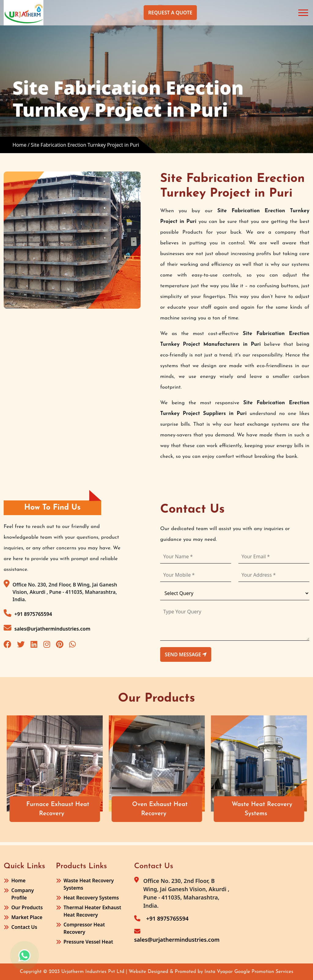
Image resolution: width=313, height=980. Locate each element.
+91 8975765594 (28, 613)
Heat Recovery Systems (91, 898)
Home (18, 880)
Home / (21, 145)
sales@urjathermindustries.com (47, 628)
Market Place (27, 917)
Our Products (27, 907)
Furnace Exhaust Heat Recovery (63, 809)
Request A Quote (170, 13)
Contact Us (24, 927)
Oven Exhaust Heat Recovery (165, 809)
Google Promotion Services (264, 972)
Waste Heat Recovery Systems (267, 809)
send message (186, 654)
